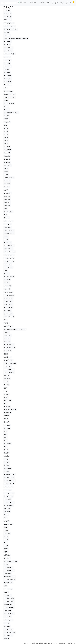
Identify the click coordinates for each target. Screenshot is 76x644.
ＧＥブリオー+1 (8, 505)
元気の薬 (7, 376)
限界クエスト (8, 335)
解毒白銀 (7, 218)
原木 (5, 543)
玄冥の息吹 (7, 555)
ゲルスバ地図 (8, 286)
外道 (5, 215)
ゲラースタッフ (8, 267)
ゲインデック (8, 76)
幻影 (5, 320)
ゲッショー (7, 181)
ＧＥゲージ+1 (8, 490)
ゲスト (6, 106)
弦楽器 (6, 354)
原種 (5, 403)
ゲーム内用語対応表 (10, 632)
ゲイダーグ (7, 35)
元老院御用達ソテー (10, 577)
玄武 (5, 518)
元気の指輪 (7, 379)
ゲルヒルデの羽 (8, 304)
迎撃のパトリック (9, 23)
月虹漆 (6, 128)
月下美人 (7, 119)
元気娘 (6, 382)
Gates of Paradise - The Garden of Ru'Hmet (16, 38)
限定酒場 (7, 471)
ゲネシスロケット (9, 233)
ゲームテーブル (8, 629)
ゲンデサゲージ (8, 487)
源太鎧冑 (7, 465)
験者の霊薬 (7, 428)
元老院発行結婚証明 (10, 580)
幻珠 (5, 431)
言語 (5, 388)
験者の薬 (7, 422)
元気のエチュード (9, 372)
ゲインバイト (8, 79)
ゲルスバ (7, 283)
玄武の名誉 (7, 533)
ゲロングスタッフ (9, 317)
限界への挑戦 (8, 351)
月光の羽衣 (7, 159)
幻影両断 (7, 323)
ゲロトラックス (8, 314)
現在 (5, 391)
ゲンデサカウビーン (10, 475)
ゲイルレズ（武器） (10, 54)
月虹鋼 (6, 141)
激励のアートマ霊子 (10, 97)
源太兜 (6, 450)
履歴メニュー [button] (34, 2)
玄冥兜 (6, 549)
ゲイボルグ (7, 45)
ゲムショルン (8, 264)
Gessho (6, 175)
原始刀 (6, 397)
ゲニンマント (8, 227)
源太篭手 (7, 453)
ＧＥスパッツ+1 (8, 496)
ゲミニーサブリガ (9, 261)
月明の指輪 (7, 205)
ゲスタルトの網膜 (9, 103)
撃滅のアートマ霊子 (10, 94)
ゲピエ (6, 236)
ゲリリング (7, 280)
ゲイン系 (7, 69)
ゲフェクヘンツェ (9, 258)
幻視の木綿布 (8, 400)
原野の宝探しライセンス (11, 561)
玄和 (5, 586)
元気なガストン (8, 360)
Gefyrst (6, 239)
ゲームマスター (8, 635)
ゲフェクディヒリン (10, 252)
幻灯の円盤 (7, 509)
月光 (5, 125)
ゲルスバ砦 (7, 289)
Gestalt (6, 100)
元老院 (6, 564)
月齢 (5, 209)
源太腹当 (7, 462)
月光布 (6, 171)
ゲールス (7, 638)
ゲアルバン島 (8, 14)
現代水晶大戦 (8, 468)
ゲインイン (7, 63)
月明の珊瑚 (7, 196)
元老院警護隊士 (8, 567)
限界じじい (7, 338)
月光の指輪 (7, 162)
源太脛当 (7, 456)
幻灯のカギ (7, 512)
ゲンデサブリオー (9, 502)
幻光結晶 (7, 385)
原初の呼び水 (8, 413)
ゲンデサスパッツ (9, 493)
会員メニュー (42, 3)
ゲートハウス (8, 617)
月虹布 (6, 168)
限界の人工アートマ (10, 348)
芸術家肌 (7, 32)
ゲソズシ (7, 110)
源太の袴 (7, 459)
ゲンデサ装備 (8, 499)
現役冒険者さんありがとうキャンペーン (15, 329)
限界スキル (7, 342)
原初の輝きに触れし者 (10, 410)
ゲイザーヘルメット (10, 26)
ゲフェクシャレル (9, 246)
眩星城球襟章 (8, 444)
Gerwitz (6, 592)
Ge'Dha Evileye (8, 589)
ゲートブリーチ (8, 620)
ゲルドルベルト (8, 301)
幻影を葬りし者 (8, 326)
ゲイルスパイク (8, 51)
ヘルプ (67, 3)
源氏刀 (6, 419)
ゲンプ (6, 536)
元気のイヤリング (9, 369)
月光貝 (6, 134)
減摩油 (6, 546)
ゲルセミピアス (8, 298)
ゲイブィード (8, 42)
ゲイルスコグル (8, 48)
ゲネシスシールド (9, 230)
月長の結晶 (7, 184)
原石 (5, 447)
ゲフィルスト (8, 243)
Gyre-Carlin (7, 11)
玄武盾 (6, 530)
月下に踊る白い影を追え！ (11, 113)
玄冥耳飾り (7, 558)
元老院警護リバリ (9, 570)
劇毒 (5, 88)
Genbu (6, 515)
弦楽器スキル (8, 357)
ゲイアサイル (8, 17)
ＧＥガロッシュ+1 (9, 484)
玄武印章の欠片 (8, 524)
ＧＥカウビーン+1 (9, 478)
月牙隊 (6, 190)
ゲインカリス (8, 66)
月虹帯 (6, 131)
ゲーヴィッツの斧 (9, 598)
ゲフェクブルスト (9, 255)
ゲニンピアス (8, 224)
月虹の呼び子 (8, 165)
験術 (5, 441)
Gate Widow (8, 611)
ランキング (62, 3)
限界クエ (7, 332)
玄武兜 (6, 527)
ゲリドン (7, 274)
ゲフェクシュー (8, 249)
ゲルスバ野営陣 (8, 292)
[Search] (8, 3)
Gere (6, 270)
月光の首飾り (8, 150)
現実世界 (7, 416)
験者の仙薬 (7, 425)
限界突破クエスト (9, 345)
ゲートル (7, 623)
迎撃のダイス (8, 20)
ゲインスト (7, 72)
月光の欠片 (7, 147)
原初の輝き (7, 407)
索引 (53, 3)
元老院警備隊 (8, 574)
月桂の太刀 (7, 122)
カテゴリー (56, 3)
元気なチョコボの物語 (10, 363)
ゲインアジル (8, 60)
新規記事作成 (48, 3)
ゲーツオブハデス (9, 604)
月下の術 (7, 116)
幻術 (5, 437)
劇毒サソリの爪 (8, 91)
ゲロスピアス (8, 311)
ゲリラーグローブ (9, 277)
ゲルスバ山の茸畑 (9, 295)
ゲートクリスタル (9, 614)
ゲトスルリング (8, 212)
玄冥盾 (6, 552)
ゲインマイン (8, 82)
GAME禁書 (7, 626)
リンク (70, 3)
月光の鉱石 (7, 153)
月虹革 (6, 137)
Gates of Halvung (9, 608)
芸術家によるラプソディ (11, 29)
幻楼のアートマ (8, 583)
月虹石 (6, 144)
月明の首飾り (8, 193)
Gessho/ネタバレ (9, 178)
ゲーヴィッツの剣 (9, 601)
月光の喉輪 (7, 156)
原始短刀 (7, 394)
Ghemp (6, 540)
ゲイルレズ (7, 57)
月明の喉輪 (7, 199)
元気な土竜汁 (8, 366)
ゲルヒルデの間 (8, 308)
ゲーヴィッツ (8, 595)
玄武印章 (7, 521)
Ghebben (7, 187)
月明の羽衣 (7, 202)
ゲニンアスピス (8, 221)
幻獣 (5, 434)
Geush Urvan (8, 85)
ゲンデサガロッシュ (10, 481)
